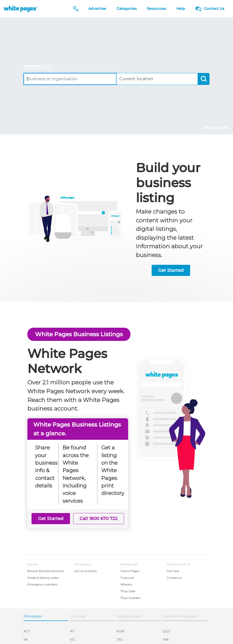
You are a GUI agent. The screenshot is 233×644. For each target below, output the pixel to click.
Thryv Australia (130, 598)
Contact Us (210, 9)
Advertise (97, 9)
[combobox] (70, 79)
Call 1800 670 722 (99, 518)
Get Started (171, 270)
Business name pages (180, 616)
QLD (166, 631)
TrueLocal (127, 578)
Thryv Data (128, 591)
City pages (78, 616)
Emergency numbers (42, 584)
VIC (73, 639)
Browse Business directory (46, 571)
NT (72, 631)
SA (26, 639)
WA (166, 639)
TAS (119, 639)
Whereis (126, 584)
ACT (27, 631)
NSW (120, 631)
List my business (85, 571)
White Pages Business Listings (79, 334)
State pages (33, 616)
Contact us (174, 578)
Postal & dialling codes (43, 578)
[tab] (40, 66)
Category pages (129, 616)
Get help (173, 571)
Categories (127, 9)
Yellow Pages (130, 571)
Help (181, 9)
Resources (157, 9)
